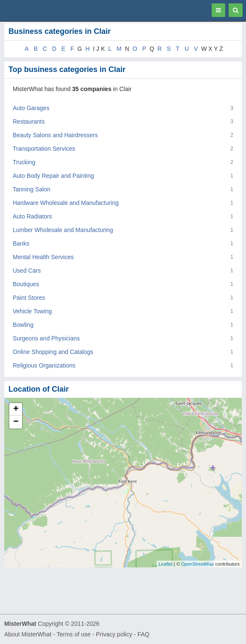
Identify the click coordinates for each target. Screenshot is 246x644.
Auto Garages (31, 108)
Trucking (24, 162)
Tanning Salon (32, 189)
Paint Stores (29, 298)
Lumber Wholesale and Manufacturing (63, 230)
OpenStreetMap (198, 564)
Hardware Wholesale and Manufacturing (66, 203)
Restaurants (29, 122)
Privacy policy (114, 634)
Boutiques (26, 284)
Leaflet (166, 564)
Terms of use (73, 634)
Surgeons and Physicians (46, 338)
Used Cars (27, 271)
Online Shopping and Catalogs (53, 352)
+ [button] (16, 409)
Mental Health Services (43, 257)
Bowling (23, 325)
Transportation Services (44, 149)
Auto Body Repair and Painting (53, 176)
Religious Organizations (44, 365)
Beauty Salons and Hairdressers (55, 135)
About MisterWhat (28, 634)
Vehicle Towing (32, 311)
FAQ (143, 634)
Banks (21, 243)
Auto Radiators (32, 216)
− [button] (16, 422)
